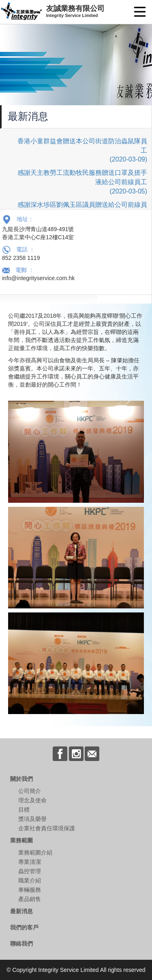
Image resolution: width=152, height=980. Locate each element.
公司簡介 (30, 791)
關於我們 (21, 779)
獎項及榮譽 (32, 819)
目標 (24, 810)
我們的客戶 (24, 927)
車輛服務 (30, 890)
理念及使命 (32, 800)
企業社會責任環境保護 (47, 828)
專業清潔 (30, 862)
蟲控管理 (30, 871)
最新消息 (21, 911)
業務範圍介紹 (35, 852)
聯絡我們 (21, 944)
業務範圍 (21, 840)
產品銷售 (30, 899)
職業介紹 (30, 880)
